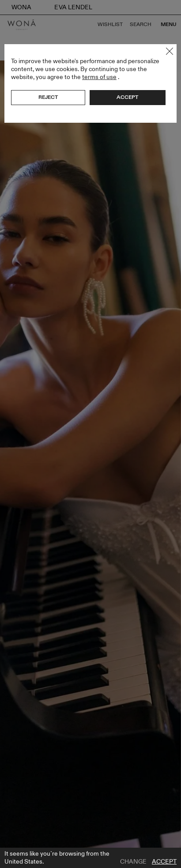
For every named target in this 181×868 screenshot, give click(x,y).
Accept (164, 862)
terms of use (99, 77)
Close (170, 51)
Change (133, 862)
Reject (48, 97)
